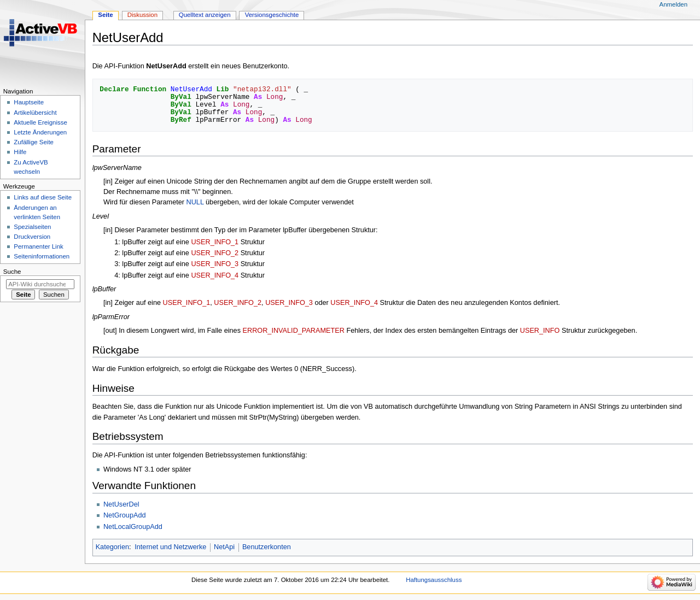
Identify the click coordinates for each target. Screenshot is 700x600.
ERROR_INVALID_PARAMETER (294, 331)
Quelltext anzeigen (205, 15)
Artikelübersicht (35, 113)
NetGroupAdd (125, 515)
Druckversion (32, 237)
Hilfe (20, 152)
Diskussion (142, 15)
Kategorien (112, 547)
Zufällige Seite (34, 142)
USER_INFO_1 (215, 242)
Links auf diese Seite (43, 197)
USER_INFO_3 (215, 264)
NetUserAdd (166, 66)
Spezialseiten (32, 227)
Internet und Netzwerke (170, 547)
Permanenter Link (38, 246)
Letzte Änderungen (40, 132)
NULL (195, 202)
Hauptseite (29, 102)
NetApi (224, 547)
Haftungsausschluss (434, 580)
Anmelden (674, 4)
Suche (12, 272)
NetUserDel (121, 504)
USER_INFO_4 (215, 275)
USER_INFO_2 (215, 253)
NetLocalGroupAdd (133, 527)
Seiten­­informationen (42, 256)
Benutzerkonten (267, 547)
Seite (105, 15)
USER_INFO (540, 331)
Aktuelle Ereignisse (40, 122)
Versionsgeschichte (272, 15)
